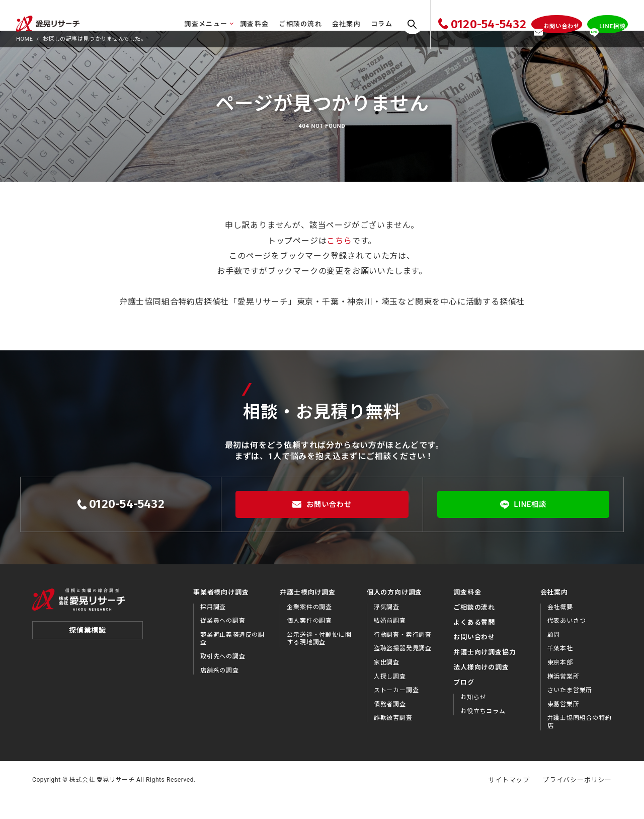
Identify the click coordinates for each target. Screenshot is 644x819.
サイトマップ (509, 799)
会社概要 (560, 626)
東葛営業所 (563, 724)
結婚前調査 (390, 640)
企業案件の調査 (309, 626)
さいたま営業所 (570, 710)
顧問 (554, 654)
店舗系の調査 (220, 690)
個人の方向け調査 (394, 612)
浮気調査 (387, 626)
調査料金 (229, 24)
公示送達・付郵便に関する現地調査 (319, 658)
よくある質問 (474, 642)
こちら (339, 260)
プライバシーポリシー (577, 799)
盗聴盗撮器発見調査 (403, 668)
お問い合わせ (322, 524)
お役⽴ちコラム (483, 730)
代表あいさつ (567, 640)
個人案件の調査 (309, 640)
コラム (356, 24)
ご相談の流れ (276, 24)
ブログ (464, 702)
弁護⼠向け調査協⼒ (485, 672)
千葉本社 (560, 668)
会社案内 (321, 24)
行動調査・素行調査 (403, 654)
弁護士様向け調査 (307, 612)
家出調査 (387, 682)
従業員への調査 (223, 640)
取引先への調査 (223, 676)
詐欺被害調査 (393, 737)
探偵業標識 (88, 655)
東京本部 (560, 682)
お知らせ (473, 717)
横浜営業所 (563, 696)
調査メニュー (181, 24)
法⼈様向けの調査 (481, 687)
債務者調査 (390, 724)
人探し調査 (390, 696)
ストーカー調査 (396, 710)
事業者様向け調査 (221, 612)
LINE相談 (524, 524)
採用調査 (213, 626)
